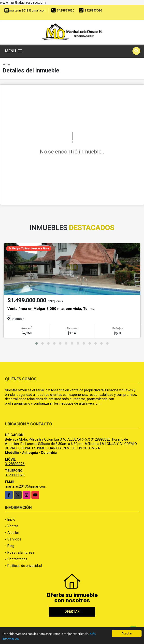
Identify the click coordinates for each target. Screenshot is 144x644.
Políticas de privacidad (25, 566)
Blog (11, 546)
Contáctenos (17, 559)
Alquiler (13, 533)
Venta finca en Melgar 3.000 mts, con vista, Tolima (51, 309)
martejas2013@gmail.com (26, 486)
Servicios (14, 539)
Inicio (6, 64)
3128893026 (66, 10)
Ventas (13, 526)
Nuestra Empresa (21, 552)
